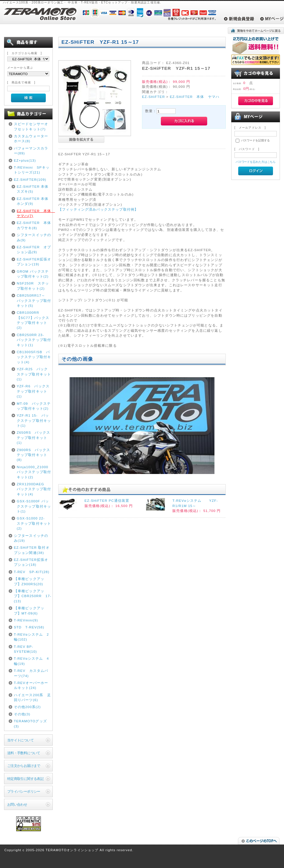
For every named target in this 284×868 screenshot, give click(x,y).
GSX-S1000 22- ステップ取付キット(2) (34, 523)
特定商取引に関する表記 (26, 779)
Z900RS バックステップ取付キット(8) (33, 455)
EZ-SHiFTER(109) (30, 179)
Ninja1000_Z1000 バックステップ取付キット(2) (34, 472)
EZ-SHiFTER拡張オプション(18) (31, 562)
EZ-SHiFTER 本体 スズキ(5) (34, 189)
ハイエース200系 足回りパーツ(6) (32, 697)
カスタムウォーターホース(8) (31, 138)
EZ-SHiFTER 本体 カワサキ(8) (34, 225)
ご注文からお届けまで (24, 766)
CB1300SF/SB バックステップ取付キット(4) (34, 357)
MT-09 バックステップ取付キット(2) (34, 406)
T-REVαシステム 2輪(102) (31, 637)
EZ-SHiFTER (153, 97)
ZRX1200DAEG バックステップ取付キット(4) (34, 489)
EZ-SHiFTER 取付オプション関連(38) (32, 550)
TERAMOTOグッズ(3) (30, 723)
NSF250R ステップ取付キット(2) (33, 286)
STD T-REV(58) (29, 627)
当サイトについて (20, 740)
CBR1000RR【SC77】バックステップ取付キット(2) (33, 320)
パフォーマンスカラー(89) (31, 151)
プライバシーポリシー (24, 791)
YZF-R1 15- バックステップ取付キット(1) (34, 420)
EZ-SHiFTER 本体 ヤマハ (195, 97)
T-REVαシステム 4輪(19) (31, 661)
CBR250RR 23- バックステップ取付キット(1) (34, 340)
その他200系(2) (27, 707)
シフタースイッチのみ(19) (31, 538)
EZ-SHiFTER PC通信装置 (107, 500)
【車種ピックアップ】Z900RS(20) (29, 581)
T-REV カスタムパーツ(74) (31, 673)
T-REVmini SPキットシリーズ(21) (32, 170)
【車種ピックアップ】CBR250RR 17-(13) (33, 596)
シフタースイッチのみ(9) (34, 237)
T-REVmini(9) (26, 620)
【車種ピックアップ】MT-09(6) (29, 610)
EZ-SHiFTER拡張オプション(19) (34, 262)
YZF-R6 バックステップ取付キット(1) (33, 391)
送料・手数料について (24, 753)
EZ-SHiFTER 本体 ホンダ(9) (34, 201)
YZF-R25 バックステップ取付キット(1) (34, 374)
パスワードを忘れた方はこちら (256, 162)
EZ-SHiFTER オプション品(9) (34, 249)
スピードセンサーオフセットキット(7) (31, 126)
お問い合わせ (17, 804)
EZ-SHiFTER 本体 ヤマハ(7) (34, 213)
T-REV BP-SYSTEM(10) (26, 649)
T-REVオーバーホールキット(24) (31, 685)
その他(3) (22, 714)
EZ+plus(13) (25, 160)
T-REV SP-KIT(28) (32, 572)
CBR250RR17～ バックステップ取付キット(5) (34, 300)
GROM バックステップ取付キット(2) (33, 274)
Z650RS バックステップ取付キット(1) (33, 437)
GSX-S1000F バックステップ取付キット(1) (34, 506)
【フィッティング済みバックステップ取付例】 (98, 209)
